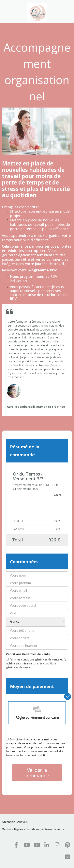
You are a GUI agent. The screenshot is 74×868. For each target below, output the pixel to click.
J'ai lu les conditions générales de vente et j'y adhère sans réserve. (36, 663)
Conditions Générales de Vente (28, 654)
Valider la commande (37, 773)
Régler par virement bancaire (37, 713)
